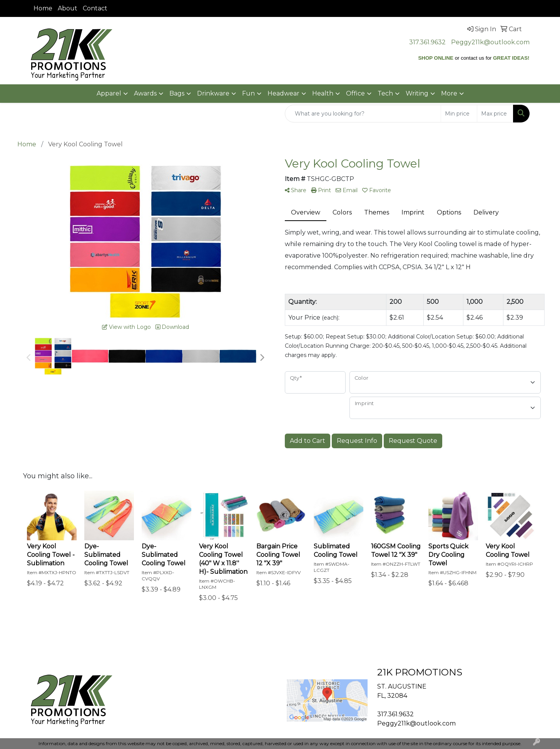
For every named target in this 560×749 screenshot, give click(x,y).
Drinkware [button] (213, 93)
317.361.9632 (427, 42)
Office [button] (355, 93)
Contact (95, 8)
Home (43, 8)
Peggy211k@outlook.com (490, 42)
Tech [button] (385, 93)
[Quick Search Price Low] (459, 114)
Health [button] (323, 93)
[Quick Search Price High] (495, 114)
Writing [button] (417, 93)
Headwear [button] (283, 93)
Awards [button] (145, 93)
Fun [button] (248, 93)
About (68, 8)
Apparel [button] (109, 93)
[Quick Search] (363, 114)
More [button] (449, 93)
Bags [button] (177, 93)
